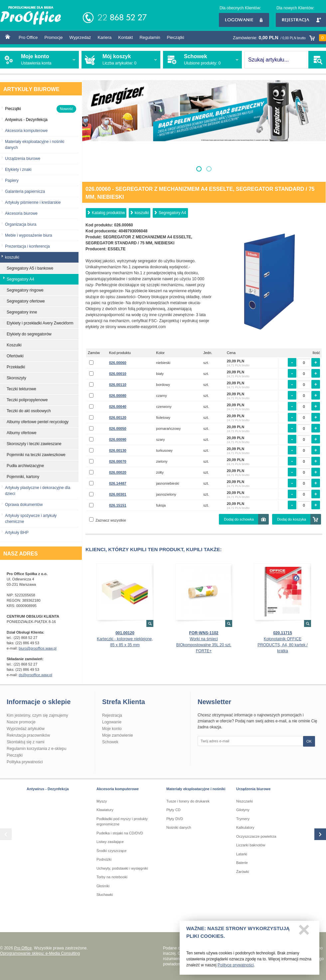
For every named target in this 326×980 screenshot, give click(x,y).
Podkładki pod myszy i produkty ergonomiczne (122, 822)
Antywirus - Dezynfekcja (48, 789)
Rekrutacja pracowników (28, 735)
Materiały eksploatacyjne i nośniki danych (35, 145)
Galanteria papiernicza (25, 191)
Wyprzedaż (80, 37)
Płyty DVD (175, 819)
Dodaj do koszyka (292, 519)
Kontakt (125, 37)
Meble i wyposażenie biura (28, 235)
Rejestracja (301, 20)
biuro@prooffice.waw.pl (38, 648)
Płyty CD (173, 810)
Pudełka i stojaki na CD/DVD (120, 833)
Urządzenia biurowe (23, 159)
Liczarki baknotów (251, 845)
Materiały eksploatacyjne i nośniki (196, 789)
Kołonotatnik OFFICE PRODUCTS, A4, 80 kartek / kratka (283, 645)
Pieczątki (176, 37)
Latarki (242, 854)
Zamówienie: (279, 38)
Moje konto (112, 729)
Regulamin (150, 37)
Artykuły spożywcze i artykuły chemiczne (31, 519)
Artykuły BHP (17, 533)
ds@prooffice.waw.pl (35, 675)
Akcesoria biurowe (21, 213)
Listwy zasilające (110, 842)
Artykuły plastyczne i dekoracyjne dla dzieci (38, 491)
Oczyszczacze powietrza (256, 836)
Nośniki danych (179, 827)
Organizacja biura (21, 224)
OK (309, 741)
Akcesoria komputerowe (26, 131)
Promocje (54, 37)
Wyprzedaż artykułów (26, 729)
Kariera (104, 37)
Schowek (110, 742)
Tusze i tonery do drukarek (188, 801)
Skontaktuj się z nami (25, 742)
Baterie (242, 863)
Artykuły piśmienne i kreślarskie (33, 202)
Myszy (102, 801)
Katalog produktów (108, 213)
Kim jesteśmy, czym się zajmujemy (37, 715)
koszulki (142, 213)
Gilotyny (243, 810)
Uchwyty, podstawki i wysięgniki (122, 868)
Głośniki (103, 886)
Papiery (12, 181)
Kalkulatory (245, 827)
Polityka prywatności (25, 762)
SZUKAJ (317, 60)
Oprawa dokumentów (24, 505)
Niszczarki (244, 801)
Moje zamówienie (118, 735)
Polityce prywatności (236, 967)
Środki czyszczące (111, 851)
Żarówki (243, 872)
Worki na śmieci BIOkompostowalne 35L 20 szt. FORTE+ (204, 645)
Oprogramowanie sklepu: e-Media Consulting (40, 953)
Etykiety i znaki (18, 170)
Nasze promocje (21, 722)
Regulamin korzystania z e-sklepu (36, 749)
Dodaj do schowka (239, 519)
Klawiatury (105, 810)
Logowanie (244, 20)
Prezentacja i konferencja (27, 246)
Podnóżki (104, 859)
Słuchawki (105, 895)
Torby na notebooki (112, 877)
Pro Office (28, 37)
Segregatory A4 (172, 213)
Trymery (243, 819)
